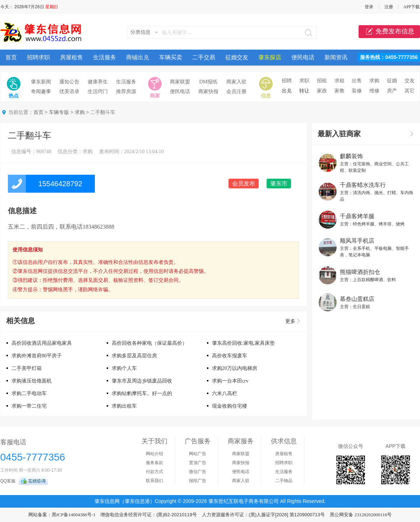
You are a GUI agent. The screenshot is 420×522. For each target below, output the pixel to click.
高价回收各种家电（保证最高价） (149, 343)
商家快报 (208, 91)
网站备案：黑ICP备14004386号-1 (62, 515)
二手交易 (204, 57)
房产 (392, 91)
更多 (290, 321)
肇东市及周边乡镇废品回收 (142, 381)
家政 (322, 91)
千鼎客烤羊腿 (357, 216)
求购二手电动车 (29, 393)
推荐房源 (126, 91)
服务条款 (154, 463)
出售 (357, 81)
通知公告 (69, 82)
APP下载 (411, 7)
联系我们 (154, 481)
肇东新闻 (41, 82)
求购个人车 (124, 368)
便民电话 (303, 57)
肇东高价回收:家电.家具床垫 (243, 343)
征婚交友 (237, 57)
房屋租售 (71, 57)
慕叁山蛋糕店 (357, 299)
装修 (357, 91)
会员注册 (236, 91)
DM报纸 (209, 82)
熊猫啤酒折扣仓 (360, 272)
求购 (374, 81)
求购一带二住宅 (29, 406)
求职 (304, 81)
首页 (11, 57)
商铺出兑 (138, 57)
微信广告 (198, 472)
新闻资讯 (336, 57)
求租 (340, 81)
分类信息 (140, 32)
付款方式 (154, 472)
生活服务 (105, 57)
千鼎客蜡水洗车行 (363, 185)
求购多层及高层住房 (134, 356)
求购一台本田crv (230, 381)
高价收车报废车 (230, 356)
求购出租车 (124, 406)
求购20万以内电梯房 (235, 368)
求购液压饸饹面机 (32, 381)
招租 (322, 81)
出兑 (287, 91)
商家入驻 (236, 82)
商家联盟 (180, 82)
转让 (304, 91)
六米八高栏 (225, 393)
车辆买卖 (171, 57)
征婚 (392, 81)
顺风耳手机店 (357, 241)
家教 (340, 91)
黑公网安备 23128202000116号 (361, 515)
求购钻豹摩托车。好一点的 (142, 393)
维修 (374, 91)
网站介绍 (154, 454)
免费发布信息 (389, 32)
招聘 (287, 81)
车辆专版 (59, 112)
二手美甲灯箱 (27, 368)
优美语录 (69, 91)
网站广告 (198, 454)
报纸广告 (198, 481)
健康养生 (98, 82)
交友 (410, 81)
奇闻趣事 (41, 91)
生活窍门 (98, 91)
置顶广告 (198, 463)
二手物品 (284, 481)
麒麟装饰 (351, 156)
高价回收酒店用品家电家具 (42, 343)
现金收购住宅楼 (230, 406)
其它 (410, 91)
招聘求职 (38, 57)
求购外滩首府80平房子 (37, 356)
